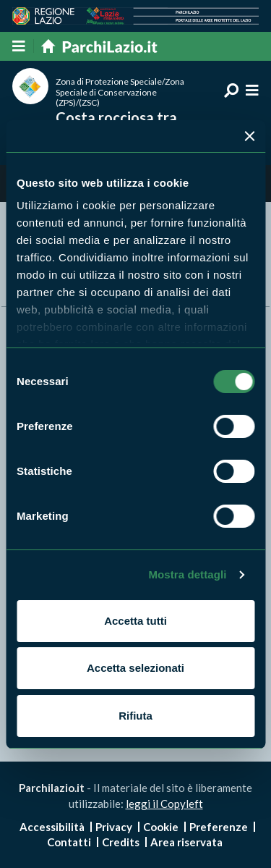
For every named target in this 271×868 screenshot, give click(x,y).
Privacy (114, 827)
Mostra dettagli (187, 574)
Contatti (69, 842)
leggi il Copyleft (164, 804)
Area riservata (186, 842)
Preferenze (219, 827)
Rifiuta (135, 716)
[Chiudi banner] (249, 136)
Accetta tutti (135, 621)
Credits (121, 842)
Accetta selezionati (135, 668)
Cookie (161, 827)
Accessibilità (52, 827)
